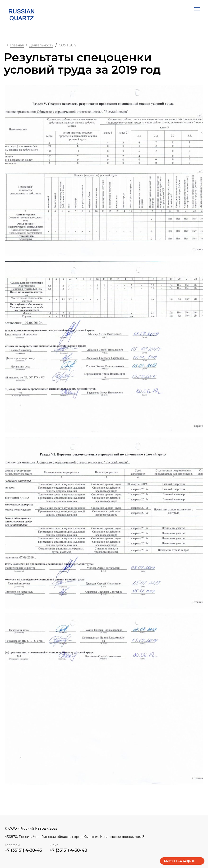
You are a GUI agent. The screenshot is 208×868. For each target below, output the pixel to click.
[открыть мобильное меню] (197, 10)
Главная (17, 45)
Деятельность (41, 45)
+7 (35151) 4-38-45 (23, 850)
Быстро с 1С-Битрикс (179, 861)
